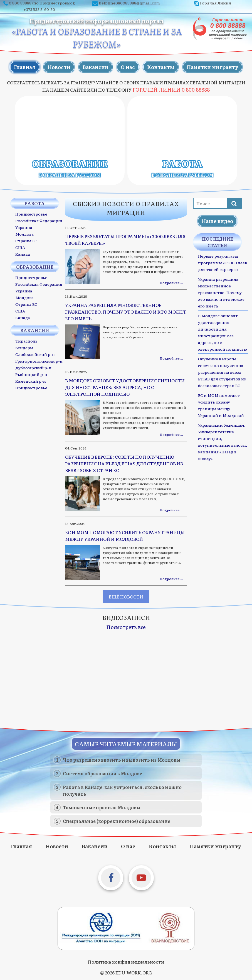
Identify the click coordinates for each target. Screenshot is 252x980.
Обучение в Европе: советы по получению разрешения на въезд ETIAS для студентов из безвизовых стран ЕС (222, 372)
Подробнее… (171, 283)
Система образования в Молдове (102, 773)
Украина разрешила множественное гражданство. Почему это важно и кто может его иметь (221, 292)
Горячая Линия (216, 3)
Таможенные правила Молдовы (102, 807)
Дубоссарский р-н (33, 368)
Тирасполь (26, 341)
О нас (128, 67)
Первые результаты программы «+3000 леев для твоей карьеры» (223, 263)
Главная (25, 67)
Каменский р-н (31, 381)
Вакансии (96, 67)
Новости (59, 67)
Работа (182, 168)
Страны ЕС (26, 241)
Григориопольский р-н (39, 361)
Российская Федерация (39, 221)
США (20, 247)
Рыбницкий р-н (31, 374)
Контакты (161, 67)
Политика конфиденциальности (126, 962)
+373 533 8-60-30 (39, 9)
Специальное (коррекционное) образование (117, 821)
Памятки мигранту (213, 67)
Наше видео (217, 221)
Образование (70, 168)
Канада (23, 254)
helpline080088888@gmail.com (129, 3)
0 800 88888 (20, 3)
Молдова (24, 234)
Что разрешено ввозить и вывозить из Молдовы (122, 760)
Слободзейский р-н (35, 354)
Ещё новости (126, 597)
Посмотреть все (126, 627)
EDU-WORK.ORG (134, 972)
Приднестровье (31, 214)
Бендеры (24, 348)
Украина (24, 227)
